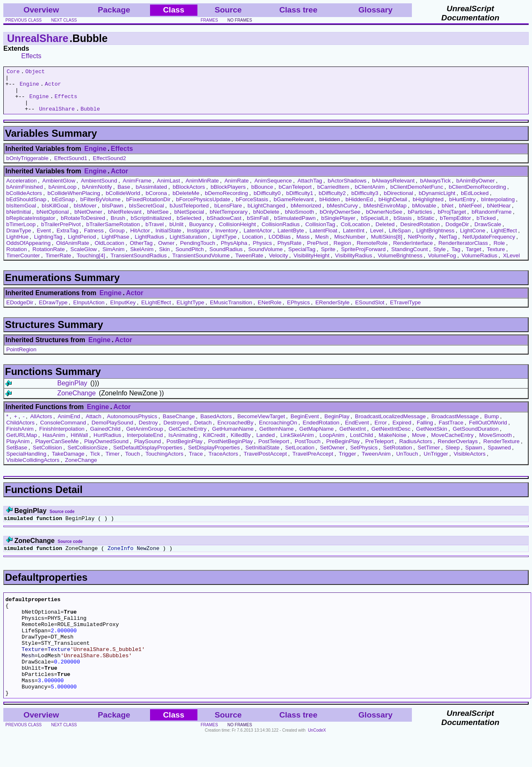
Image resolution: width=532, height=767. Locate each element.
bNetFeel (470, 214)
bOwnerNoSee (384, 221)
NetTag (448, 245)
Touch (133, 462)
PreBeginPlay (343, 450)
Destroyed (176, 431)
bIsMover (85, 214)
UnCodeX (317, 761)
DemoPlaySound (112, 431)
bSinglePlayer (338, 227)
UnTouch (407, 462)
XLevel (511, 264)
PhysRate (290, 252)
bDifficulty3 (365, 202)
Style (440, 258)
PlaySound (148, 450)
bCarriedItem (333, 196)
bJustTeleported (189, 214)
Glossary (375, 10)
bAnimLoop (63, 196)
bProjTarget (452, 221)
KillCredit (214, 444)
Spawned (499, 456)
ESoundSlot (369, 311)
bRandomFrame (492, 221)
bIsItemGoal (21, 214)
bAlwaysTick (436, 189)
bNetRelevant (125, 221)
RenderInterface (413, 252)
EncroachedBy (235, 431)
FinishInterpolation (62, 438)
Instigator (198, 239)
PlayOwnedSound (107, 450)
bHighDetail (393, 208)
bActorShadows (347, 189)
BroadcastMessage (455, 425)
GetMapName (316, 438)
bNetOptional (53, 221)
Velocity (278, 264)
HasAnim (54, 444)
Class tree (298, 10)
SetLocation (300, 456)
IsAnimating (183, 444)
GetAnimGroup (144, 438)
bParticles (420, 221)
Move (419, 444)
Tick (95, 462)
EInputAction (89, 311)
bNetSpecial (189, 221)
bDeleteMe (186, 202)
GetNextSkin (432, 438)
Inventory (227, 239)
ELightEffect (156, 311)
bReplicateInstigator (31, 227)
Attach (94, 425)
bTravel (155, 233)
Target (474, 258)
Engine (29, 87)
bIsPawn (113, 214)
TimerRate (58, 264)
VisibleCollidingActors (33, 469)
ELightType (191, 311)
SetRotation (398, 456)
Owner (166, 252)
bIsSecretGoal (146, 214)
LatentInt (354, 239)
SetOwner (332, 456)
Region (342, 252)
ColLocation (355, 233)
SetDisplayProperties (214, 456)
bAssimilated (151, 196)
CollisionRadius (281, 233)
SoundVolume (265, 258)
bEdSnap (63, 208)
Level (377, 239)
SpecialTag (302, 258)
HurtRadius (107, 444)
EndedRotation (321, 431)
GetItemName (277, 438)
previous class (23, 20)
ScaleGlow (84, 258)
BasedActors (216, 425)
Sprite (328, 258)
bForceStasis (252, 208)
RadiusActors (415, 450)
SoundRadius (226, 258)
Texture (496, 258)
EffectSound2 (109, 167)
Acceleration (21, 189)
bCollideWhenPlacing (74, 202)
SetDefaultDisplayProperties (148, 456)
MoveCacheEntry (452, 444)
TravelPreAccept (313, 462)
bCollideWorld (123, 202)
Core (13, 72)
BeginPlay (72, 392)
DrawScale (488, 233)
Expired (402, 431)
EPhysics (299, 311)
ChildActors (20, 431)
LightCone (473, 239)
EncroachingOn (278, 431)
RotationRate (49, 258)
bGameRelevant (294, 208)
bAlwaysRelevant (393, 189)
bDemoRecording (227, 202)
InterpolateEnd (145, 444)
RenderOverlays (458, 450)
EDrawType (53, 311)
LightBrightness (436, 239)
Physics (262, 252)
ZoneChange (77, 402)
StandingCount (409, 258)
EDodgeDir (20, 311)
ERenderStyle (332, 311)
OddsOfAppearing (28, 252)
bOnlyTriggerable (27, 167)
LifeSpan (400, 239)
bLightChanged (266, 214)
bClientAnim (370, 196)
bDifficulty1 (300, 202)
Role (499, 252)
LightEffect (504, 239)
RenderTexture (501, 450)
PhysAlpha (234, 252)
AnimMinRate (202, 189)
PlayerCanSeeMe (57, 450)
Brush (118, 227)
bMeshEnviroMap (385, 214)
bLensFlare (228, 214)
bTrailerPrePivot (61, 233)
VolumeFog (442, 264)
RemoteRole (372, 252)
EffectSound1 (71, 167)
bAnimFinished (25, 196)
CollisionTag (320, 233)
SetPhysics (364, 456)
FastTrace (451, 431)
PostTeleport (274, 450)
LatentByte (291, 239)
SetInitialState (262, 456)
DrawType (19, 239)
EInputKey (123, 311)
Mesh (322, 245)
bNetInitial (18, 221)
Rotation (17, 258)
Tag (456, 258)
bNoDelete (266, 221)
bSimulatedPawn (295, 227)
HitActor (140, 239)
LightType (224, 245)
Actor (53, 87)
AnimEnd (69, 425)
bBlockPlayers (228, 196)
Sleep (453, 456)
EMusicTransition (231, 311)
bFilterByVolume (100, 208)
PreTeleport (379, 450)
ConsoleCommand (63, 431)
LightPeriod (82, 245)
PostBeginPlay (185, 450)
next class (64, 20)
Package (114, 10)
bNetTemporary (228, 221)
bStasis (403, 227)
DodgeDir (457, 233)
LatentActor (258, 239)
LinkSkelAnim (297, 444)
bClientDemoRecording (478, 196)
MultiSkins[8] (387, 245)
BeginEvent (305, 425)
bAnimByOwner (476, 189)
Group (117, 239)
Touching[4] (91, 264)
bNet (448, 214)
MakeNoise (393, 444)
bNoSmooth (299, 221)
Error (381, 431)
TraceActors (223, 462)
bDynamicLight (437, 202)
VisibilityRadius (353, 264)
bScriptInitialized (151, 227)
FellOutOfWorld (488, 431)
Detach (203, 431)
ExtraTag (68, 239)
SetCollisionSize (88, 456)
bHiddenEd (359, 208)
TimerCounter (23, 264)
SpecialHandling (26, 462)
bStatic (426, 227)
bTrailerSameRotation (113, 233)
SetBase (17, 456)
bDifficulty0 (267, 202)
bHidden (330, 208)
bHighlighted (428, 208)
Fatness (94, 239)
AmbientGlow (59, 189)
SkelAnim (142, 258)
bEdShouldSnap (26, 208)
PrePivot (318, 252)
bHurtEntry (462, 208)
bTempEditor (455, 227)
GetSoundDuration (475, 438)
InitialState (168, 239)
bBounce (262, 196)
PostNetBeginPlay (230, 450)
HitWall (79, 444)
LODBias (280, 245)
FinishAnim (20, 438)
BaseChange (179, 425)
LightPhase (115, 245)
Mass (303, 245)
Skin (165, 258)
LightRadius (149, 245)
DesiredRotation (420, 233)
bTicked (486, 227)
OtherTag (141, 252)
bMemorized (306, 214)
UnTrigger (436, 462)
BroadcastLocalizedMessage (390, 425)
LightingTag (48, 245)
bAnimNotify (97, 196)
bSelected (189, 227)
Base (124, 196)
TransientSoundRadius (139, 264)
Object (35, 72)
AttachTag (310, 189)
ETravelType (405, 311)
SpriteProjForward (363, 258)
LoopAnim (332, 444)
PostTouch (308, 450)
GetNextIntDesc (391, 438)
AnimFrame (137, 189)
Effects (31, 56)
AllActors (41, 425)
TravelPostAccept (265, 462)
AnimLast (169, 189)
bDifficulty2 (332, 202)
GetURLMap (22, 444)
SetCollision (47, 456)
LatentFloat (324, 239)
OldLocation (110, 252)
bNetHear (499, 214)
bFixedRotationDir (148, 208)
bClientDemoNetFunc (417, 196)
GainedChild (105, 438)
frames (209, 20)
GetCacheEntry (188, 438)
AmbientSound (99, 189)
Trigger (347, 462)
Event (44, 239)
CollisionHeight (238, 233)
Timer (113, 462)
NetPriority (421, 245)
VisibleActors (469, 462)
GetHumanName (233, 438)
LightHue (17, 245)
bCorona (156, 202)
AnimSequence (273, 189)
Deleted (385, 233)
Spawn (474, 456)
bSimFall (258, 227)
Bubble (90, 117)
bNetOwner (88, 221)
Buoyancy (201, 233)
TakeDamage (68, 462)
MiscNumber (350, 245)
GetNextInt (352, 438)
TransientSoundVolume (201, 264)
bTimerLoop (21, 233)
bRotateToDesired (83, 227)
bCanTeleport (295, 196)
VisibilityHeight (311, 264)
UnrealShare (38, 38)
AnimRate (237, 189)
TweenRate (249, 264)
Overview (41, 10)
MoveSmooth (496, 444)
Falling (425, 431)
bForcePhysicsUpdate (203, 208)
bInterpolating (498, 208)
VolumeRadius (480, 264)
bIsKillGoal (55, 214)
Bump (491, 425)
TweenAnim (376, 462)
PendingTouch (197, 252)
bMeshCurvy (342, 214)
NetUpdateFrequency (489, 245)
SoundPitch (190, 258)
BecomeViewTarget (261, 425)
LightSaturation (188, 245)
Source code (62, 520)
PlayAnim (18, 450)
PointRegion (21, 358)
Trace (196, 462)
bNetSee (158, 221)
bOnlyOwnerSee (340, 221)
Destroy (148, 431)
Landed (266, 444)
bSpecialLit (374, 227)
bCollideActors (24, 202)
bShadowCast (224, 227)
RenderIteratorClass (463, 252)
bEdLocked (475, 202)
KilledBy (241, 444)
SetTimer (429, 456)
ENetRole (270, 311)
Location (252, 245)
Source (228, 10)
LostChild (362, 444)
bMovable (424, 214)
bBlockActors (189, 196)
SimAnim (113, 258)
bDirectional (399, 202)
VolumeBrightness (400, 264)
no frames (240, 20)
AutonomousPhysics (132, 425)
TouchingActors (164, 462)
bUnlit (176, 233)
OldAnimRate (73, 252)
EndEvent (357, 431)
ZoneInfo (121, 559)
